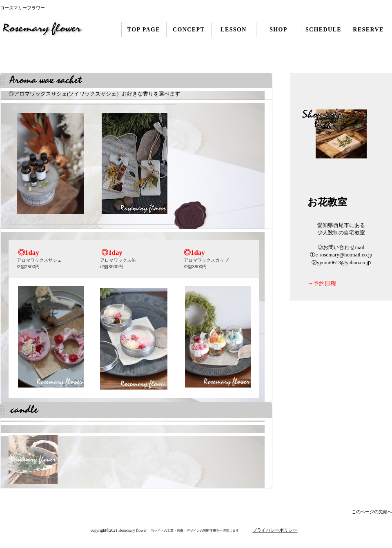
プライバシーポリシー (275, 530)
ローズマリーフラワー (50, 29)
